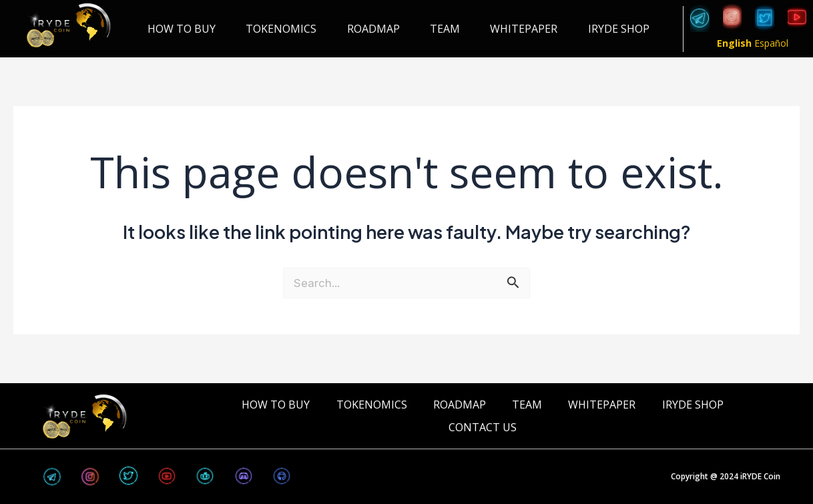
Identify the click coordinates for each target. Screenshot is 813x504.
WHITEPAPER (524, 29)
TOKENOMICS (281, 29)
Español (771, 43)
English (734, 43)
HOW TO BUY (182, 29)
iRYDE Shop (619, 29)
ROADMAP (373, 29)
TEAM (445, 29)
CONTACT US (483, 427)
